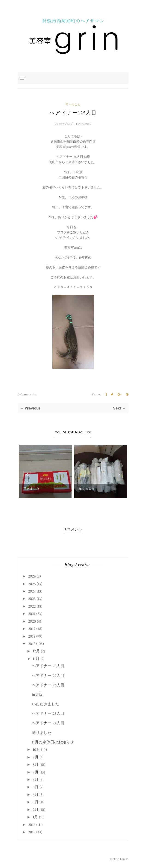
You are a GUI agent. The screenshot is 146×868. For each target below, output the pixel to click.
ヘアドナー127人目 (48, 676)
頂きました (32, 488)
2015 (32, 832)
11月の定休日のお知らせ (53, 742)
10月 (36, 750)
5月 (36, 787)
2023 (32, 599)
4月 (36, 795)
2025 (32, 584)
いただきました (46, 704)
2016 (32, 825)
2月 (36, 810)
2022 (32, 606)
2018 (32, 636)
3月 (36, 802)
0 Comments (27, 394)
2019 (32, 629)
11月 (36, 659)
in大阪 (37, 695)
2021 (32, 614)
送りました (87, 488)
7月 (36, 772)
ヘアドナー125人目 (48, 714)
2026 (32, 576)
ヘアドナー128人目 (48, 666)
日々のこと (73, 104)
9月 (36, 757)
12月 (36, 651)
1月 (35, 817)
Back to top (119, 859)
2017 (32, 644)
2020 (32, 621)
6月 (36, 780)
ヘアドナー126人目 (48, 685)
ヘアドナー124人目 (48, 723)
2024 (32, 591)
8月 (36, 765)
